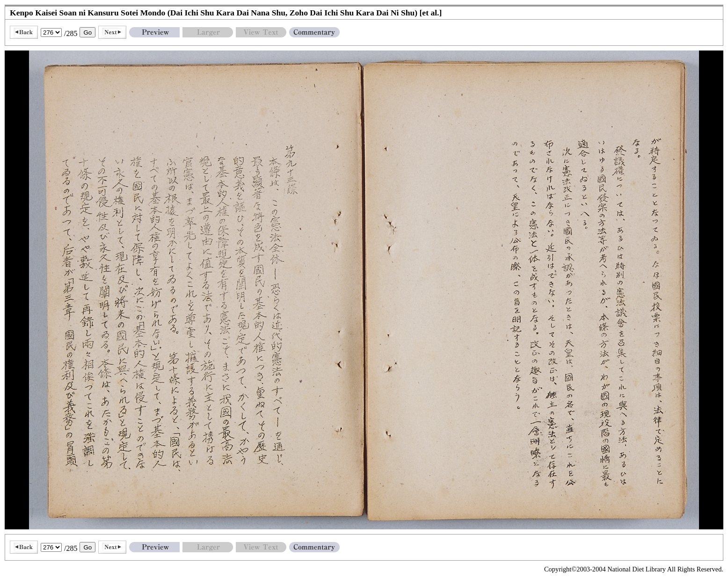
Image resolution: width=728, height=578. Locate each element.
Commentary (314, 32)
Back (24, 32)
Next (112, 32)
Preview (154, 32)
